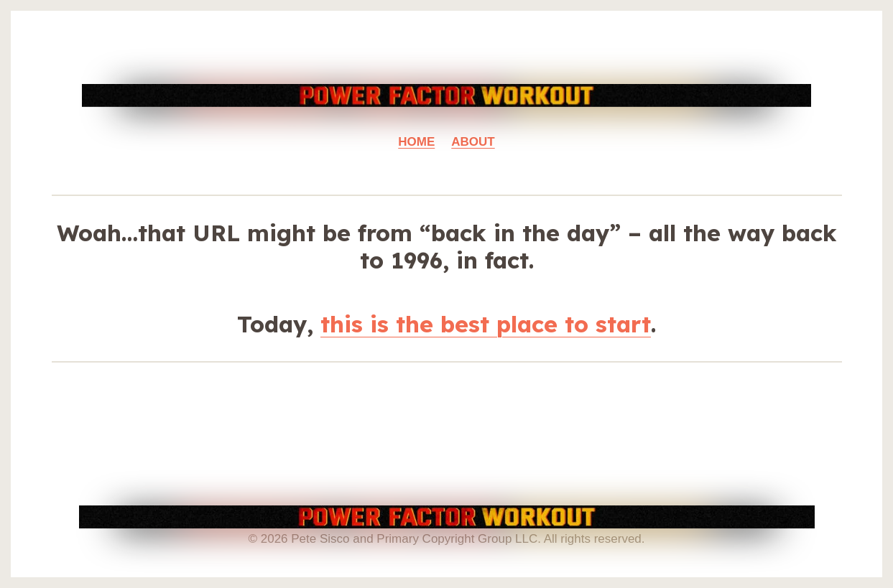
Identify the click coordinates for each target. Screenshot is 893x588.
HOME (416, 142)
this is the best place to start (486, 324)
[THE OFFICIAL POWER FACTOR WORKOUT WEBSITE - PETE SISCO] (446, 95)
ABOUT (473, 142)
